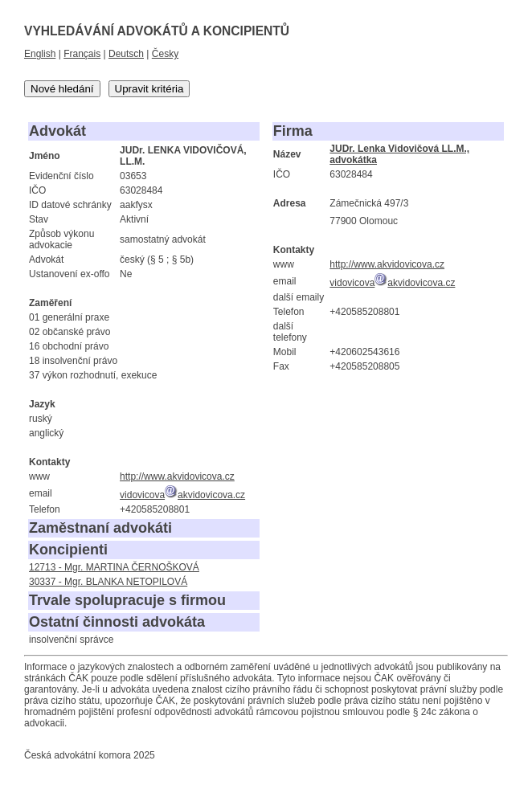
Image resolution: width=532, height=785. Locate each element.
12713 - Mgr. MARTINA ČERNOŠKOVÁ (114, 567)
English (40, 54)
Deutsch (126, 54)
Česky (165, 54)
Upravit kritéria (149, 89)
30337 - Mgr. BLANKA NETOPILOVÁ (108, 582)
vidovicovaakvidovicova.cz (182, 495)
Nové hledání (62, 89)
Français (82, 54)
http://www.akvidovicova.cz (177, 476)
